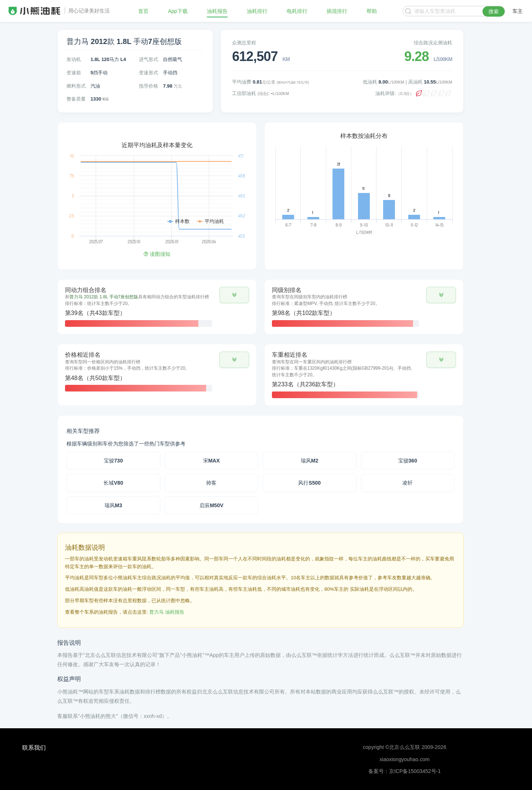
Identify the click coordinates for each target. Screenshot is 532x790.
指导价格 (149, 86)
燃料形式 (76, 86)
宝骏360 (408, 461)
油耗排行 (257, 11)
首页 (143, 11)
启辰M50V (212, 505)
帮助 (372, 11)
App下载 (178, 11)
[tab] (157, 307)
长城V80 (113, 483)
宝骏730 (113, 461)
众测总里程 (244, 43)
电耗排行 (297, 11)
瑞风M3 (113, 505)
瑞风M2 (309, 461)
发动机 (74, 59)
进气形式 (149, 59)
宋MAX (212, 461)
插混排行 (337, 11)
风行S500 (309, 483)
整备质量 (76, 99)
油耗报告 (217, 11)
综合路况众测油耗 (433, 43)
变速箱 (74, 73)
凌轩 (407, 483)
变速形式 (149, 73)
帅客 (211, 483)
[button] (234, 295)
